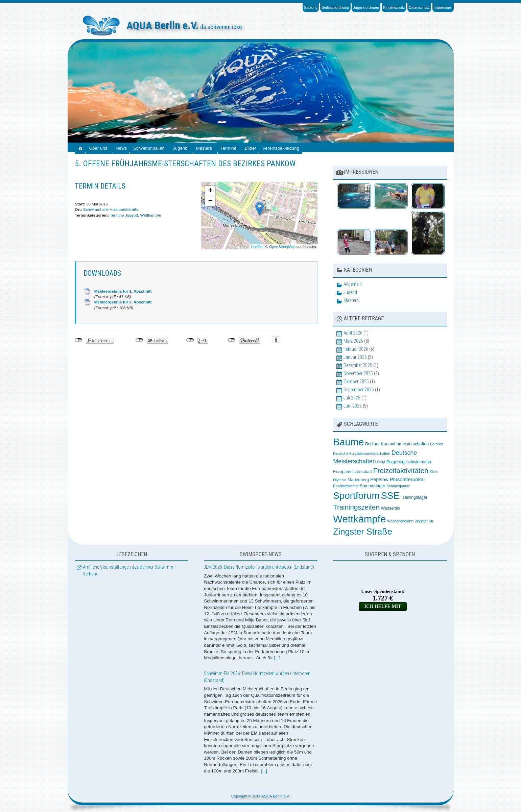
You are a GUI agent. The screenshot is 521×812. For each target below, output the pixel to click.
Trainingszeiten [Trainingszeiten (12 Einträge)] (356, 507)
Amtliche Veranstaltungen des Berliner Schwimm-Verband (129, 570)
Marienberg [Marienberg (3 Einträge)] (358, 480)
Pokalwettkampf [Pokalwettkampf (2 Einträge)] (346, 486)
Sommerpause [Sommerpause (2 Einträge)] (398, 486)
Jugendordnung (366, 7)
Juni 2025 (353, 406)
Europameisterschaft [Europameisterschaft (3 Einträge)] (352, 472)
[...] (277, 658)
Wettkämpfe (151, 215)
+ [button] (210, 191)
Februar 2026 (356, 349)
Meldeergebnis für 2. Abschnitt (123, 302)
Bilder (288, 147)
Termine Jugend (124, 215)
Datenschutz (419, 7)
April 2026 (353, 333)
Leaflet (257, 247)
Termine (259, 147)
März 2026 (353, 341)
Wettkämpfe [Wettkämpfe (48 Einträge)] (359, 519)
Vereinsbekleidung (321, 147)
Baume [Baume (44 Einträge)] (348, 442)
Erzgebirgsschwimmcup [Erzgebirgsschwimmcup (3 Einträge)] (409, 462)
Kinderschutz (394, 7)
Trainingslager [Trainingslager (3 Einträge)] (414, 497)
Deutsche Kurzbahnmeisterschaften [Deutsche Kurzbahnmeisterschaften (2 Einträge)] (362, 453)
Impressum (443, 7)
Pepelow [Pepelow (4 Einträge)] (379, 479)
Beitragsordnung (335, 7)
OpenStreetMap (282, 247)
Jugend (200, 147)
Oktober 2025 (356, 382)
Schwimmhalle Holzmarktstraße (111, 209)
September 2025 (359, 390)
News (132, 147)
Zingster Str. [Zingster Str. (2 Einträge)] (424, 521)
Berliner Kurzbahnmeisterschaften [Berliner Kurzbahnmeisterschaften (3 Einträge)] (397, 444)
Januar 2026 (355, 357)
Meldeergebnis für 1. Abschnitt (123, 291)
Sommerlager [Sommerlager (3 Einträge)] (372, 486)
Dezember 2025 (358, 365)
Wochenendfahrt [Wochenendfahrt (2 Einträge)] (400, 521)
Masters (229, 147)
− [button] (210, 201)
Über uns (103, 147)
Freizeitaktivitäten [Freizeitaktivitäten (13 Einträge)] (401, 471)
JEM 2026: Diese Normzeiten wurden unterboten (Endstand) (259, 567)
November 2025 (358, 373)
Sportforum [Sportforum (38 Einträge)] (356, 496)
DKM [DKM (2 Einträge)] (381, 462)
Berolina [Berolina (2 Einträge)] (437, 444)
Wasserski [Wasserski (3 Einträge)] (390, 508)
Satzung (311, 7)
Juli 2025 (352, 398)
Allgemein (353, 284)
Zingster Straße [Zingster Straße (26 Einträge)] (362, 532)
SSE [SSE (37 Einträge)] (390, 496)
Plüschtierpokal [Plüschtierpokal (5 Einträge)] (407, 479)
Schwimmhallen (163, 147)
